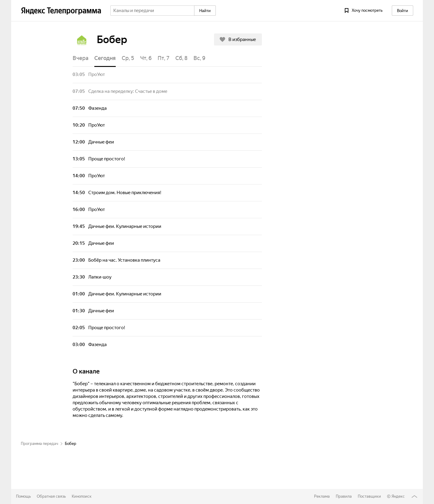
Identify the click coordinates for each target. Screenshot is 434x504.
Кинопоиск (82, 496)
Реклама (322, 496)
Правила (344, 496)
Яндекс (398, 496)
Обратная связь (51, 496)
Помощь (23, 496)
